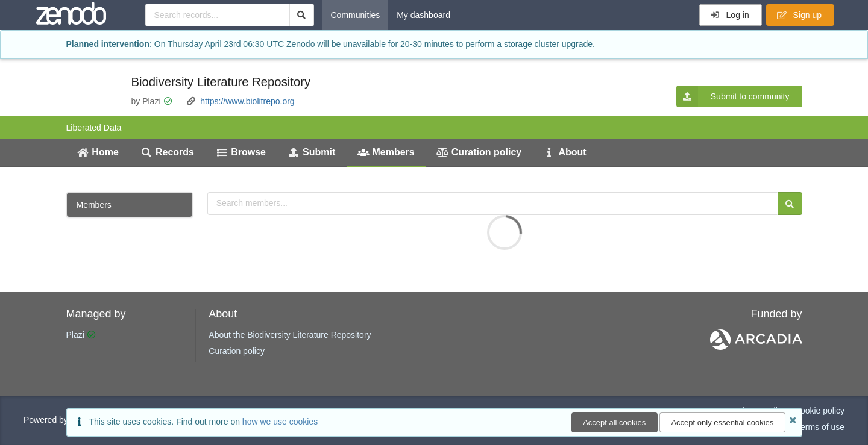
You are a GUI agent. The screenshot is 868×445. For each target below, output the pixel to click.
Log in (730, 15)
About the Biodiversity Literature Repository (290, 335)
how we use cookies (280, 422)
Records (167, 152)
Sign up (799, 15)
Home (98, 152)
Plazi (75, 335)
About (565, 152)
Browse (241, 152)
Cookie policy (819, 411)
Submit (311, 152)
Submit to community (733, 96)
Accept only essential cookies (722, 422)
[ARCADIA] (756, 347)
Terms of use (820, 427)
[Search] (302, 15)
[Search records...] (217, 15)
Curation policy (479, 152)
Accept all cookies (614, 422)
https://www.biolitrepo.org (247, 101)
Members (386, 152)
